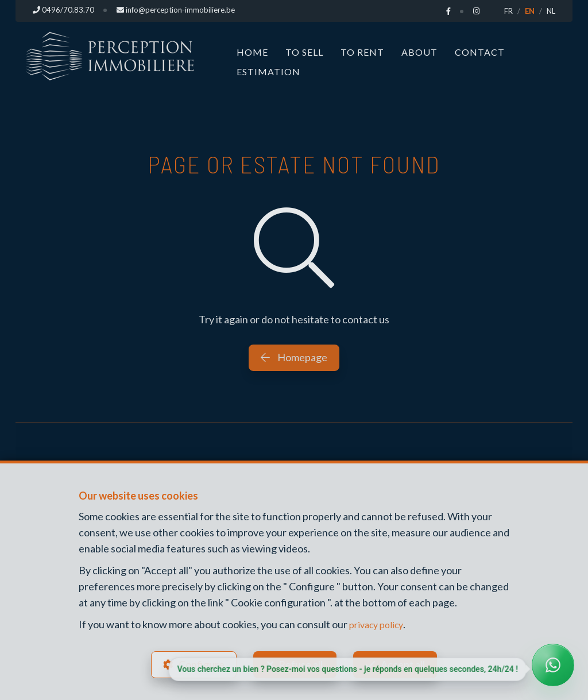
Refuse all (301, 663)
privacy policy (379, 622)
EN (530, 11)
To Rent (362, 52)
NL (551, 11)
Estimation (268, 71)
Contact (480, 52)
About (419, 52)
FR (508, 11)
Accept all (405, 663)
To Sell (304, 52)
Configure (199, 663)
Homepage (294, 357)
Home (252, 52)
